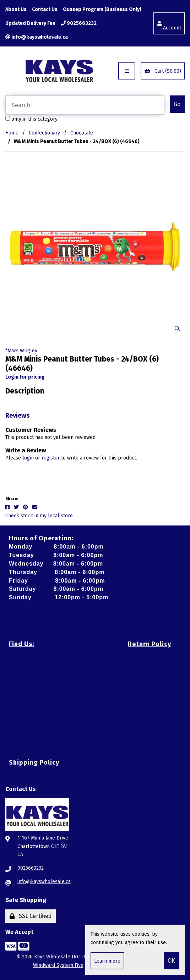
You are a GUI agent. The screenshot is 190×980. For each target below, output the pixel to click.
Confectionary (44, 133)
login (28, 458)
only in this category (31, 119)
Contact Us (45, 9)
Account (169, 23)
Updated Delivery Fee (30, 23)
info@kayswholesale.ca (37, 37)
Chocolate (82, 133)
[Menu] (127, 71)
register (51, 458)
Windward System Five (58, 965)
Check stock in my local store (39, 516)
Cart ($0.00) (163, 71)
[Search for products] (85, 105)
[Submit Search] (177, 104)
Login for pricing (25, 377)
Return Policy (150, 644)
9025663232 (79, 23)
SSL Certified (31, 916)
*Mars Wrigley (21, 351)
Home (12, 133)
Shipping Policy (34, 762)
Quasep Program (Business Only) (102, 9)
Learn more (107, 961)
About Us (16, 9)
